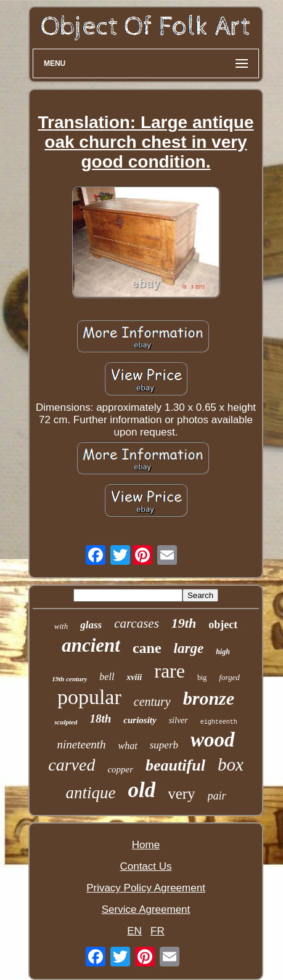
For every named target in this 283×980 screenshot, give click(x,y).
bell (107, 677)
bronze (209, 698)
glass (91, 625)
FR (158, 931)
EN (134, 931)
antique (90, 793)
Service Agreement (146, 909)
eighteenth (219, 722)
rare (170, 671)
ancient (91, 645)
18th (100, 719)
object (223, 625)
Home (146, 845)
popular (89, 697)
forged (229, 677)
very (181, 794)
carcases (137, 623)
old (141, 790)
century (152, 702)
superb (164, 745)
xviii (134, 677)
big (202, 678)
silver (178, 720)
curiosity (140, 720)
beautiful (175, 765)
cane (147, 648)
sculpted (66, 722)
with (61, 626)
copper (120, 769)
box (231, 764)
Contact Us (146, 866)
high (223, 652)
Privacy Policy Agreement (146, 888)
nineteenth (81, 744)
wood (213, 740)
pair (217, 796)
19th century (69, 679)
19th (184, 623)
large (189, 648)
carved (72, 765)
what (128, 746)
